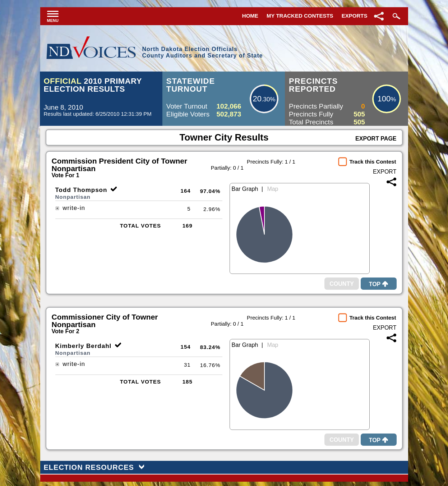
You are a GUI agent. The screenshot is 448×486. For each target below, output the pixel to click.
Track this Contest (373, 162)
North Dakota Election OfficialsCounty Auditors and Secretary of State (202, 52)
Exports (355, 16)
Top (379, 284)
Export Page (376, 139)
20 (257, 99)
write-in (70, 208)
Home (250, 16)
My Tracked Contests (300, 16)
